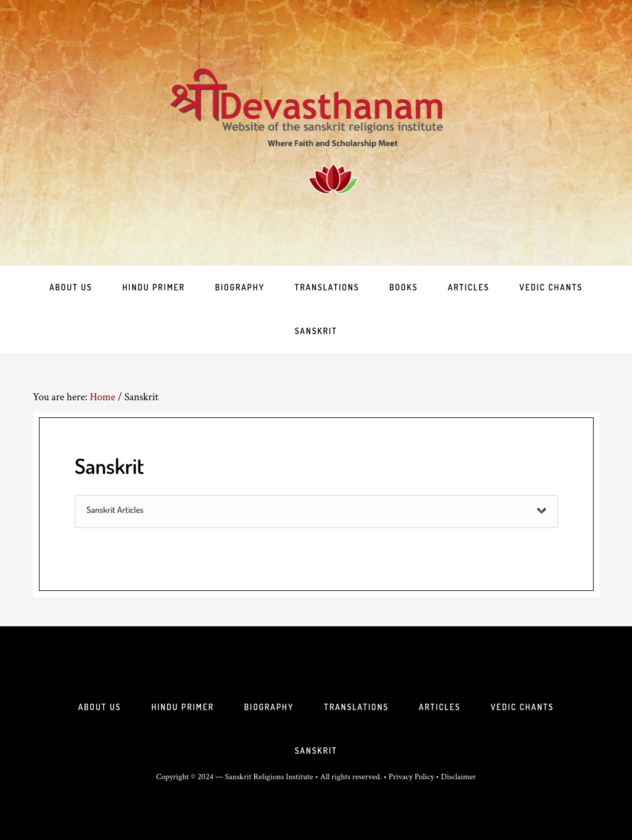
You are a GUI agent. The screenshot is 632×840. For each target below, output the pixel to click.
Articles (440, 707)
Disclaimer (458, 777)
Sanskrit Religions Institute (269, 777)
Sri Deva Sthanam (316, 133)
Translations (356, 707)
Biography (269, 707)
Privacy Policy (412, 777)
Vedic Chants (523, 707)
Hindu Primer (182, 707)
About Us (99, 707)
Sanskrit (316, 751)
